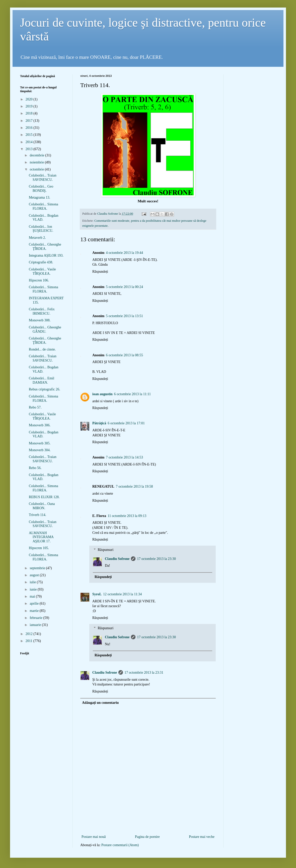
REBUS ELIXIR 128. (44, 497)
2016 (30, 128)
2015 (30, 135)
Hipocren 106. (39, 280)
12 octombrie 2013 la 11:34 (122, 594)
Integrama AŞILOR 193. (46, 255)
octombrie (37, 169)
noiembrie (37, 162)
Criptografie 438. (41, 262)
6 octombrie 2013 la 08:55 (124, 355)
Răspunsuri (105, 550)
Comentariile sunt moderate (112, 221)
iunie (34, 589)
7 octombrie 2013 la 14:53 (124, 457)
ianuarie (36, 625)
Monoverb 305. (40, 443)
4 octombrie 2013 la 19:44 (124, 253)
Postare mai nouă (94, 837)
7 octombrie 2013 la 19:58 (134, 486)
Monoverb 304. (40, 450)
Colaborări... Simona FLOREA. (44, 206)
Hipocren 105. (39, 548)
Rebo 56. (35, 468)
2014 (30, 142)
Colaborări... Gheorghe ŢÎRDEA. (45, 247)
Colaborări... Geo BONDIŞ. (41, 189)
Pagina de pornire (147, 837)
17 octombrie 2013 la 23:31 (144, 673)
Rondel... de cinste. (42, 349)
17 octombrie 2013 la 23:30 (156, 559)
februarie (36, 618)
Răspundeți (100, 272)
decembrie (37, 155)
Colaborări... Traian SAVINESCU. (43, 178)
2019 (30, 106)
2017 (30, 121)
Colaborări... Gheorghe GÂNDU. (45, 329)
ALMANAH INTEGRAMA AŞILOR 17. (41, 537)
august (35, 575)
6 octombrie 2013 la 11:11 (133, 394)
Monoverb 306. (40, 425)
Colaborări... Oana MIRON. (42, 506)
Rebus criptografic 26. (45, 389)
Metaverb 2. (37, 238)
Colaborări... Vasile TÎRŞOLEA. (42, 271)
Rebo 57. (35, 407)
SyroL (97, 594)
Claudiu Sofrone (117, 559)
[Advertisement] (148, 825)
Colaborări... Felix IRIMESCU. (42, 311)
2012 (30, 634)
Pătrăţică (99, 423)
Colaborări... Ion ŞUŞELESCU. (41, 229)
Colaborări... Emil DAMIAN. (42, 380)
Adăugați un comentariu (100, 703)
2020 (30, 99)
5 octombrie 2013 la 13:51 (124, 316)
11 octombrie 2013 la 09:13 (127, 516)
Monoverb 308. (40, 320)
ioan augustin (102, 394)
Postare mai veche (202, 837)
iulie (33, 582)
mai (33, 596)
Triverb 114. (38, 515)
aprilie (34, 603)
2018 (30, 113)
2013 (30, 149)
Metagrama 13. (40, 197)
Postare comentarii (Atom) (120, 845)
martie (34, 611)
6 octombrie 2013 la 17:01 (126, 423)
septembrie (38, 568)
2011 (29, 641)
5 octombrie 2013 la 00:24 (124, 287)
